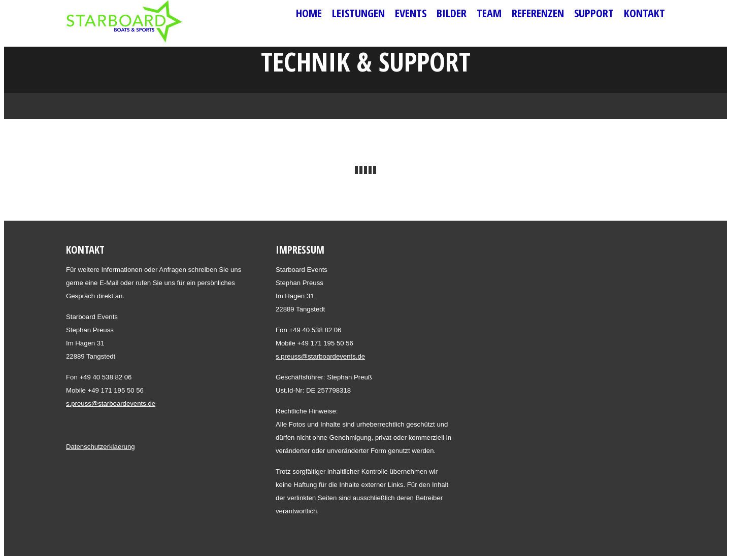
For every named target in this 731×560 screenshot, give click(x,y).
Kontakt (644, 13)
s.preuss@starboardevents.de (111, 404)
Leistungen (358, 13)
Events (411, 13)
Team (489, 13)
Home (309, 13)
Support (594, 13)
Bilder (452, 13)
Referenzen (538, 13)
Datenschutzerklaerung (101, 447)
